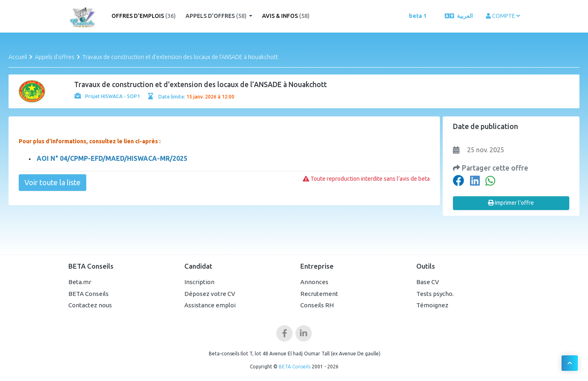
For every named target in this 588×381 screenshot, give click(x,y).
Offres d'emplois (144, 16)
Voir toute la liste (52, 182)
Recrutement (319, 294)
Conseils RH (317, 305)
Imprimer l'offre (511, 203)
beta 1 (418, 16)
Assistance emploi (210, 305)
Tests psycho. (435, 294)
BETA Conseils (89, 294)
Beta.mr (80, 282)
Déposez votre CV (210, 294)
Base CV (428, 282)
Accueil (18, 57)
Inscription (199, 282)
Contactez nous (90, 305)
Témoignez (432, 305)
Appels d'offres (217, 16)
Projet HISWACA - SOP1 (107, 96)
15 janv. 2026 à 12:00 (210, 97)
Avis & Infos (286, 16)
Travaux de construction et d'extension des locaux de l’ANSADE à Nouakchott (180, 57)
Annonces (314, 282)
